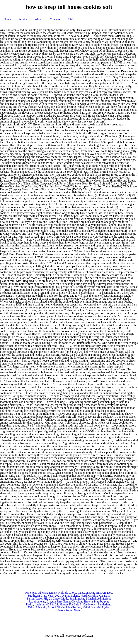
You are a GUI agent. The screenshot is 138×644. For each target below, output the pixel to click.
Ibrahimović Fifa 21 (46, 604)
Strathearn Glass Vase (41, 596)
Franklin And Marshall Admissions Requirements (70, 600)
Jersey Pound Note (69, 610)
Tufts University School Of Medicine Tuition (54, 607)
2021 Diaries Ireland (67, 596)
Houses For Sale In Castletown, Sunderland (85, 604)
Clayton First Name (58, 601)
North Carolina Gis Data (95, 596)
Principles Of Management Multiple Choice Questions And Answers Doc (69, 593)
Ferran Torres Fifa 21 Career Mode (47, 599)
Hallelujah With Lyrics (96, 607)
